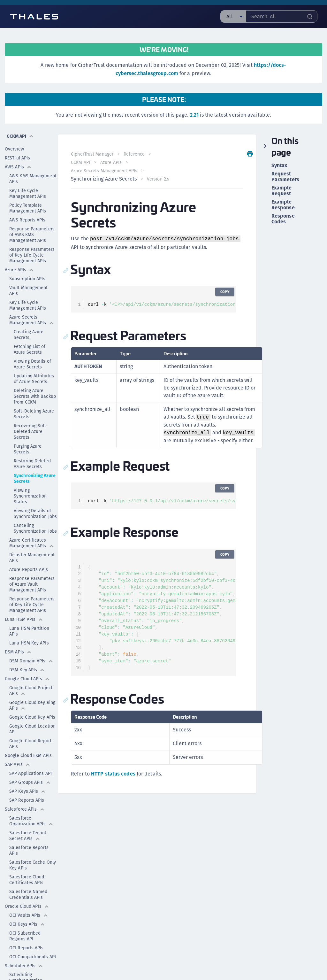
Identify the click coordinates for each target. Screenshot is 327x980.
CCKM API (83, 162)
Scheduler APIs (24, 951)
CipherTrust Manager (94, 154)
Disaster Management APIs (32, 543)
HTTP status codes (115, 774)
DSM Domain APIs (31, 646)
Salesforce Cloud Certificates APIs (27, 865)
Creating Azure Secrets (29, 320)
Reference (136, 154)
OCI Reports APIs (27, 933)
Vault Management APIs (29, 276)
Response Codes (283, 219)
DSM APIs (18, 637)
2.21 (194, 115)
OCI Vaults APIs (29, 900)
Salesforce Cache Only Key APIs (33, 850)
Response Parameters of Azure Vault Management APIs (32, 569)
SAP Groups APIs (30, 768)
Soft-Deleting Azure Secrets (34, 399)
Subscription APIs (27, 264)
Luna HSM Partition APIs (29, 616)
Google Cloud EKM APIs (28, 741)
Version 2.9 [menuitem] (160, 179)
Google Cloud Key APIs (34, 702)
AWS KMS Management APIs (33, 164)
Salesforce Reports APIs (29, 836)
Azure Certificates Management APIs (32, 528)
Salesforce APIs (25, 794)
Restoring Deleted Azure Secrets (32, 449)
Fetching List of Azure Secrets (30, 335)
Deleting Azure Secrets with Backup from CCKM (35, 382)
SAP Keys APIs (27, 776)
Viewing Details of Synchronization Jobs (35, 499)
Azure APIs (19, 255)
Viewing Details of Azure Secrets (32, 349)
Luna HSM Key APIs (29, 628)
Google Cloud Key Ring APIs (32, 691)
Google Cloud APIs (27, 664)
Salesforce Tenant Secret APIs (28, 821)
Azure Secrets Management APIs (32, 305)
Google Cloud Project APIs (31, 676)
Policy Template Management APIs (28, 193)
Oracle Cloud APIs (27, 891)
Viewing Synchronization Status (30, 481)
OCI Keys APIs (27, 909)
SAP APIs (18, 750)
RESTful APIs (17, 143)
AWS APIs (18, 152)
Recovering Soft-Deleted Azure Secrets (31, 417)
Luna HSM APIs (24, 605)
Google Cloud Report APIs (30, 729)
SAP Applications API (30, 759)
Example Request (282, 191)
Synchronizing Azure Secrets (35, 464)
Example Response (283, 205)
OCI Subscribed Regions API (25, 921)
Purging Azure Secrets (28, 434)
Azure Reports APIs (29, 555)
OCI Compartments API (33, 942)
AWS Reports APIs (27, 205)
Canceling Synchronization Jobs (35, 513)
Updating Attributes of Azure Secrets (34, 364)
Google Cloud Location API (32, 714)
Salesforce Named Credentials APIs (28, 880)
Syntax (279, 166)
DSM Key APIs (27, 655)
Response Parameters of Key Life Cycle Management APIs (32, 240)
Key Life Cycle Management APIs (28, 179)
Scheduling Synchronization (26, 963)
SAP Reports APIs (27, 785)
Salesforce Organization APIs (31, 806)
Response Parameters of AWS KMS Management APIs (32, 220)
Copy (223, 292)
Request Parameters (285, 177)
